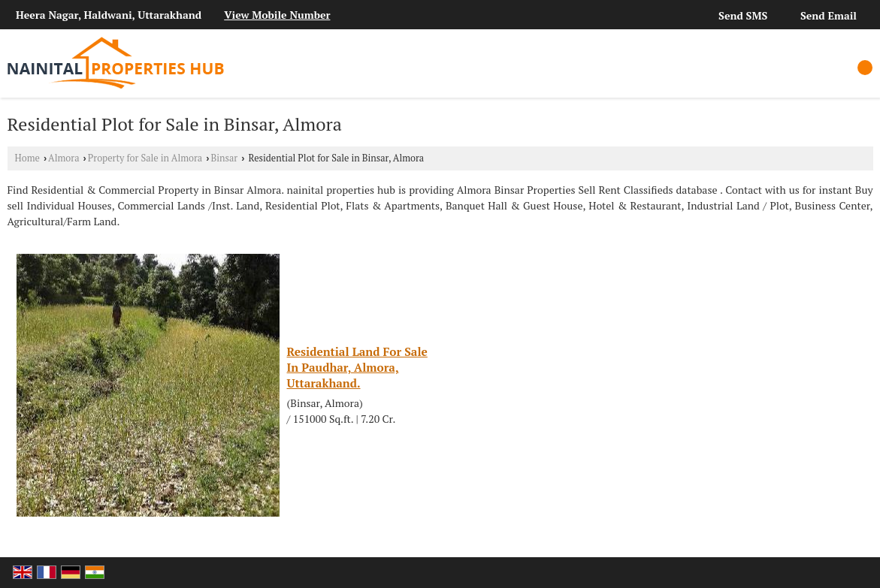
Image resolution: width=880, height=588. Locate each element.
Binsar (225, 158)
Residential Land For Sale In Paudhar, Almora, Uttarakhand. (357, 367)
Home (27, 158)
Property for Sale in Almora (145, 158)
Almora (64, 158)
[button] (277, 15)
